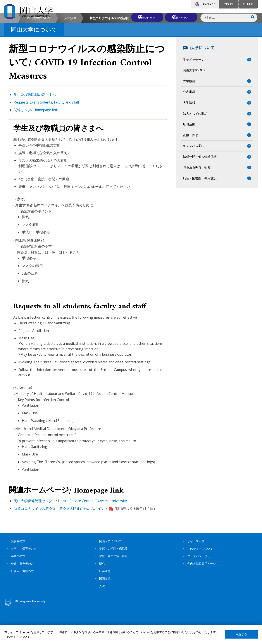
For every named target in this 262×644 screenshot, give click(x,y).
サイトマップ (196, 578)
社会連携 (105, 608)
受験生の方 (18, 578)
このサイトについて (200, 586)
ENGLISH (229, 4)
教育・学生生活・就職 (113, 593)
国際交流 (105, 615)
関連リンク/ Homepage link (36, 147)
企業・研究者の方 (22, 600)
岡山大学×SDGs (194, 107)
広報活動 (70, 55)
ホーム (9, 55)
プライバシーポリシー (202, 593)
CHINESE (248, 4)
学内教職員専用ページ (202, 600)
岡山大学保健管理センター (35, 538)
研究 (102, 600)
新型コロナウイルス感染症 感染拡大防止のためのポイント (63, 545)
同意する (241, 634)
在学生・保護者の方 (24, 586)
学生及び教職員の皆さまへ (35, 132)
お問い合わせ (143, 17)
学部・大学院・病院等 (113, 586)
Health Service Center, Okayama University (92, 538)
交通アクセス (181, 17)
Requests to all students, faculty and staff (47, 139)
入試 (102, 623)
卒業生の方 (18, 593)
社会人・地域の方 (22, 608)
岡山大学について (39, 55)
